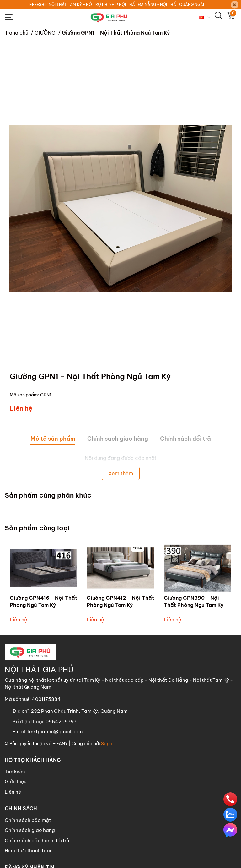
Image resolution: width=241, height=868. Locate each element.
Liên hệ (13, 792)
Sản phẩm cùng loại (37, 528)
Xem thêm (121, 473)
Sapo (107, 744)
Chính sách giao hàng (30, 830)
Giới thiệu (16, 781)
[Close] (235, 5)
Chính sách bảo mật (28, 820)
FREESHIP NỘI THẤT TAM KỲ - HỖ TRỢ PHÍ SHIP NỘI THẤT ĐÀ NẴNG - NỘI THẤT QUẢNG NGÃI (117, 5)
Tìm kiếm (15, 771)
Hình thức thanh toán (29, 851)
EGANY (60, 744)
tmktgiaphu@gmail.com (55, 732)
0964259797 (61, 721)
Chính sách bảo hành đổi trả (37, 841)
